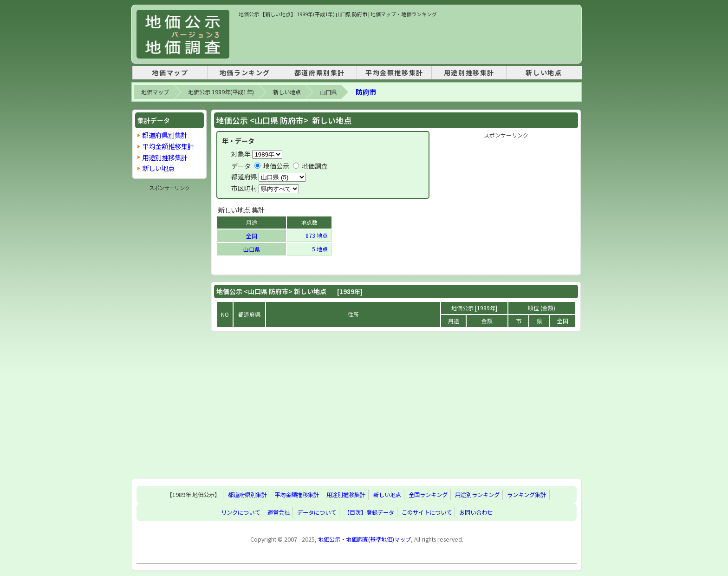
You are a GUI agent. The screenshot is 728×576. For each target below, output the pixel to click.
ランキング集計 (526, 495)
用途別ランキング (477, 495)
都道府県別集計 (320, 72)
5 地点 (321, 249)
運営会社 (279, 512)
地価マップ (170, 72)
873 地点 (317, 235)
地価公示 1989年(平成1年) (221, 92)
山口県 (328, 92)
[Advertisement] (408, 39)
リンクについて (240, 512)
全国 (252, 236)
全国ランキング (428, 495)
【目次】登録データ (369, 512)
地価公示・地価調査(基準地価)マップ (364, 539)
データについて (317, 512)
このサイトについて (427, 512)
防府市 (366, 92)
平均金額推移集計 (394, 72)
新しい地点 (544, 72)
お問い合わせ (476, 512)
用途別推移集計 (469, 72)
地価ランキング (245, 72)
